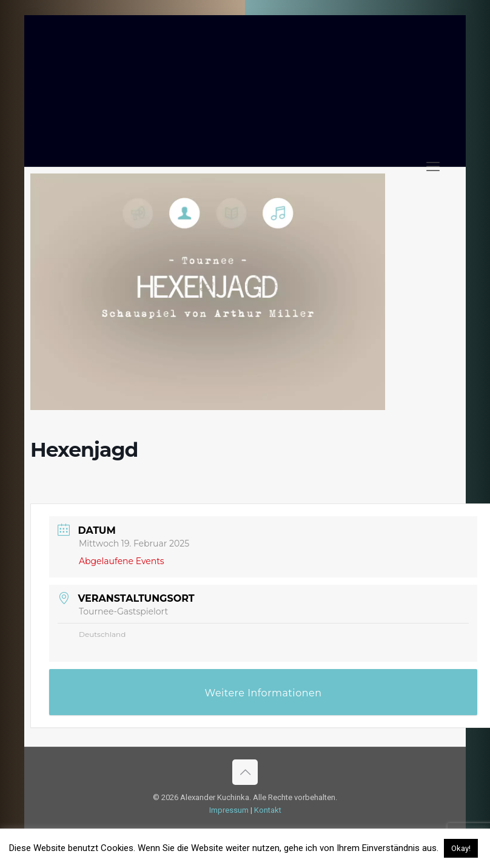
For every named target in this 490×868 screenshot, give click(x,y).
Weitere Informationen (263, 693)
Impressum (229, 810)
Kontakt (268, 810)
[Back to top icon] (245, 772)
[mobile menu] (433, 167)
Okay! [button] (461, 848)
